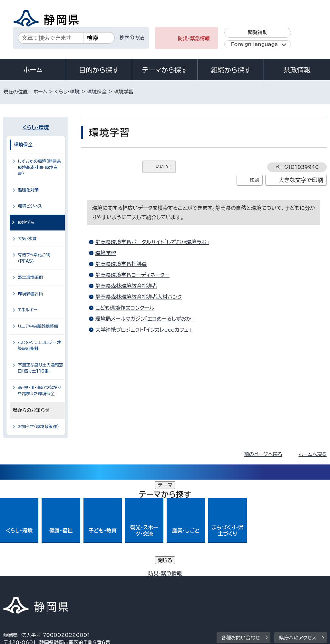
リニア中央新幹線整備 (38, 326)
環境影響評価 (30, 294)
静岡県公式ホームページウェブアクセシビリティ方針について (218, 581)
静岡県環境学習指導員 (121, 264)
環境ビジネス (30, 206)
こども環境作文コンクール (125, 308)
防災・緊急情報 (194, 39)
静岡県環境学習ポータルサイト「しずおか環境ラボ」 (152, 242)
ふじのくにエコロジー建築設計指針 (39, 346)
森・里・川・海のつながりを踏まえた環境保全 (39, 391)
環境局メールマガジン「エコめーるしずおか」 (145, 319)
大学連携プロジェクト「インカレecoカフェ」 (143, 330)
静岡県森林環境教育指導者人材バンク (139, 297)
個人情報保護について (106, 581)
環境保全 (97, 92)
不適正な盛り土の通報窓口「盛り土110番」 (40, 368)
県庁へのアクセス (298, 541)
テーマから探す (165, 70)
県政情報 (297, 70)
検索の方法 (132, 38)
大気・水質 (27, 239)
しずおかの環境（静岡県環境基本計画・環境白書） (39, 168)
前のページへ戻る (263, 454)
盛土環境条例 (30, 277)
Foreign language (254, 44)
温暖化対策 (28, 190)
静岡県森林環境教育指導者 (126, 286)
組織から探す (231, 70)
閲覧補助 (258, 32)
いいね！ (164, 167)
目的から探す (99, 70)
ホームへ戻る (312, 454)
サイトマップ (63, 589)
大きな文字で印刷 (301, 180)
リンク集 (18, 589)
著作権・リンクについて (33, 581)
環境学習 (106, 253)
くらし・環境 (67, 92)
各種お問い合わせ (241, 541)
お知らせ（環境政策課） (38, 427)
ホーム (33, 70)
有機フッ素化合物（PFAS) (34, 258)
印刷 (254, 180)
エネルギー (28, 310)
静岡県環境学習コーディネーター (132, 275)
